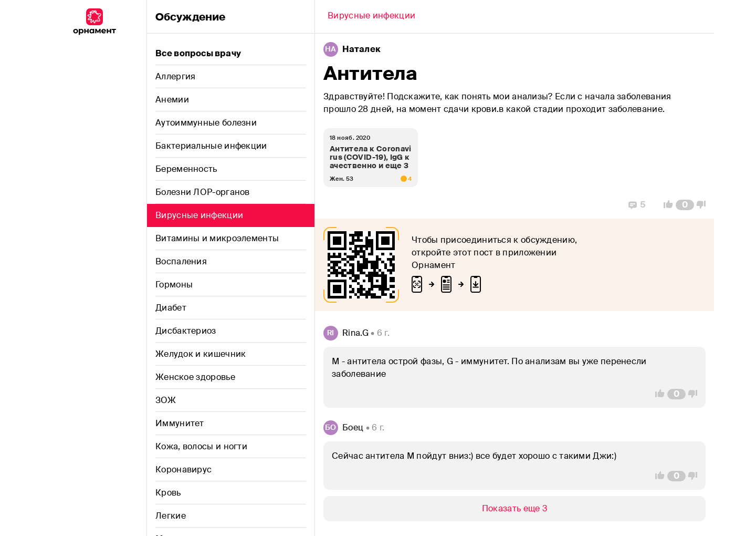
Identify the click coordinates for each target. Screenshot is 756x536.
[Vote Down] (704, 205)
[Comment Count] (685, 205)
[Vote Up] (665, 205)
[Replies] (637, 205)
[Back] (371, 17)
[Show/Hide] (514, 509)
